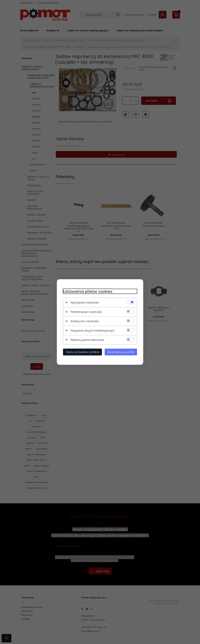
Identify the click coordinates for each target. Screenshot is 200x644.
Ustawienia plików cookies (86, 291)
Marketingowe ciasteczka (85, 312)
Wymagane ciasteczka (83, 302)
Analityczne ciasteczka (83, 321)
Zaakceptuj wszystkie (122, 352)
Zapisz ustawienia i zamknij (81, 352)
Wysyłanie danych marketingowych (91, 330)
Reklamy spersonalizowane (86, 340)
